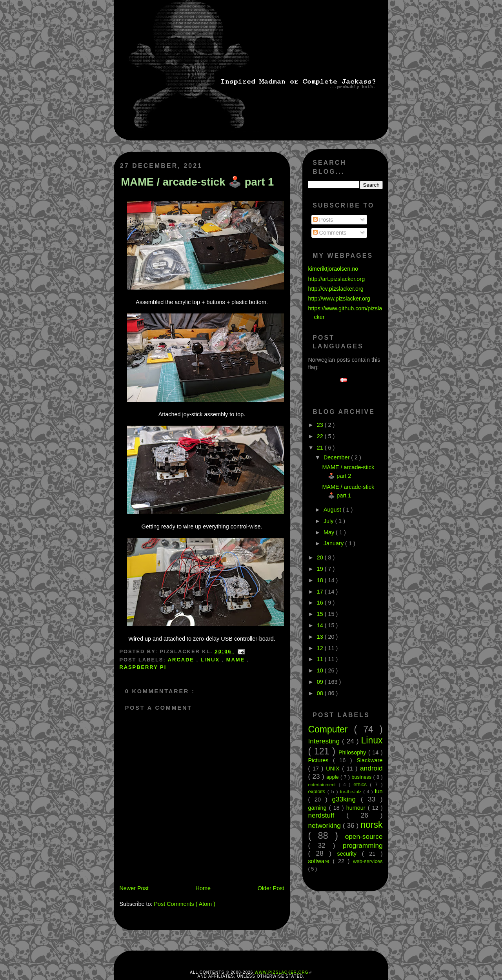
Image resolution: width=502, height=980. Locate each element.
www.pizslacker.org (281, 972)
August (333, 510)
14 (321, 625)
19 (321, 569)
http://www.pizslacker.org (339, 299)
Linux (211, 660)
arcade (182, 660)
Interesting (325, 741)
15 (321, 614)
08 (321, 693)
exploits (317, 791)
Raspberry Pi (143, 667)
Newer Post (134, 888)
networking (325, 825)
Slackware (369, 760)
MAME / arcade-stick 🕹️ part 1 (197, 182)
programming (363, 845)
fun (379, 791)
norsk (371, 825)
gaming (318, 808)
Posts (323, 220)
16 (321, 603)
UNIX (334, 769)
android (371, 768)
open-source (364, 836)
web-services (368, 861)
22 (321, 436)
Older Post (271, 888)
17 (321, 592)
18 (321, 580)
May (330, 532)
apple (333, 777)
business (362, 777)
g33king (346, 799)
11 (321, 659)
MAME (237, 660)
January (334, 543)
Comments (330, 233)
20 (321, 557)
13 (321, 637)
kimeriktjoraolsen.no (333, 269)
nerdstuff (327, 815)
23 (321, 425)
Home (203, 888)
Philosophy (353, 752)
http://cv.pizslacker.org (336, 289)
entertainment (323, 785)
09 (321, 682)
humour (357, 808)
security (349, 854)
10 (321, 670)
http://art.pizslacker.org (336, 279)
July (329, 521)
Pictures (320, 760)
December (337, 457)
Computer (331, 729)
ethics (362, 784)
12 (321, 648)
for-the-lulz (352, 792)
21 (321, 448)
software (320, 861)
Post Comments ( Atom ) (185, 904)
